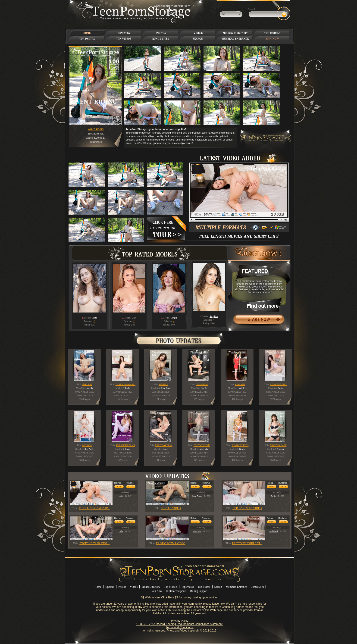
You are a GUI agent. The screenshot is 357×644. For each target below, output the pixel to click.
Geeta (94, 318)
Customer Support (176, 591)
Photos (122, 587)
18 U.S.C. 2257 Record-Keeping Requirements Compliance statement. (180, 624)
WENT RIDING (96, 130)
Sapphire (214, 316)
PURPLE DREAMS (125, 445)
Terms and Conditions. (180, 627)
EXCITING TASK (164, 445)
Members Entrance (236, 587)
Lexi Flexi (273, 531)
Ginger (174, 318)
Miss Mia (197, 531)
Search (218, 587)
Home (98, 587)
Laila (121, 496)
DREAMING (202, 384)
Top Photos (188, 587)
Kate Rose (197, 496)
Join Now (157, 591)
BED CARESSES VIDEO (247, 508)
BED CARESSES (278, 384)
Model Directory (151, 587)
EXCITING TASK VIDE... (94, 543)
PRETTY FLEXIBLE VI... (247, 543)
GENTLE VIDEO (171, 508)
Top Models (171, 587)
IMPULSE (87, 384)
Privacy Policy (180, 621)
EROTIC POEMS (202, 445)
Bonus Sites (257, 587)
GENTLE (164, 384)
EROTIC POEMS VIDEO (171, 543)
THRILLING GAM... (125, 384)
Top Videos (204, 587)
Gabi (134, 318)
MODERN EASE (278, 445)
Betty (273, 496)
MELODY (87, 445)
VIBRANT (240, 384)
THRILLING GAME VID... (94, 508)
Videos (134, 587)
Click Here (168, 597)
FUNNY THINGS (240, 445)
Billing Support (199, 591)
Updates (110, 587)
